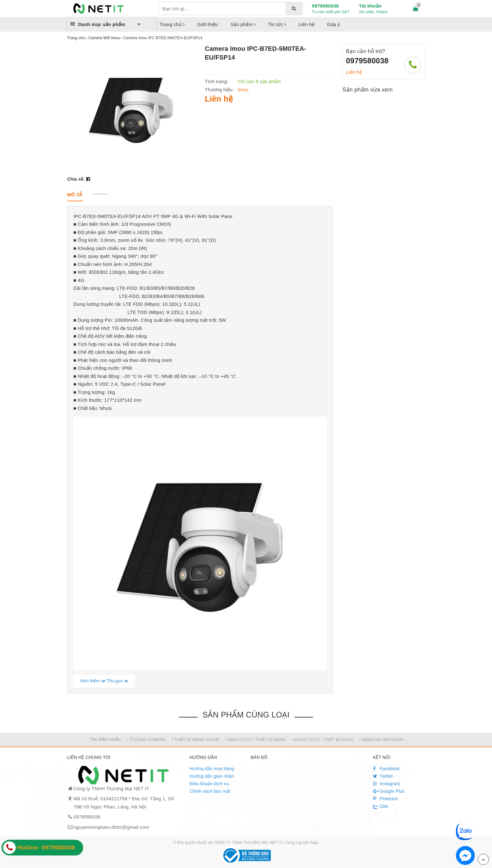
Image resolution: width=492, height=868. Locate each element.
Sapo (314, 843)
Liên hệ (307, 24)
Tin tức (277, 24)
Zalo (381, 807)
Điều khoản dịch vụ (209, 784)
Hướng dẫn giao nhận (212, 776)
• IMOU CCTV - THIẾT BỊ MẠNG (256, 740)
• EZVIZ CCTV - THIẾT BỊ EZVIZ (323, 740)
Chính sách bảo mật (210, 791)
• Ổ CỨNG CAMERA (146, 740)
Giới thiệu (208, 24)
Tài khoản (370, 6)
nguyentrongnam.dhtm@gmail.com (111, 827)
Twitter (383, 776)
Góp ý (333, 24)
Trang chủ (172, 24)
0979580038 (325, 6)
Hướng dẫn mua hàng (212, 769)
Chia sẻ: (76, 179)
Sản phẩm (243, 24)
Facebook (386, 769)
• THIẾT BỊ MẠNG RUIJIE (195, 740)
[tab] (75, 195)
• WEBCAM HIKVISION (382, 740)
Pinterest (385, 799)
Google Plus (389, 791)
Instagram (387, 784)
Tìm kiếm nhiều (105, 739)
